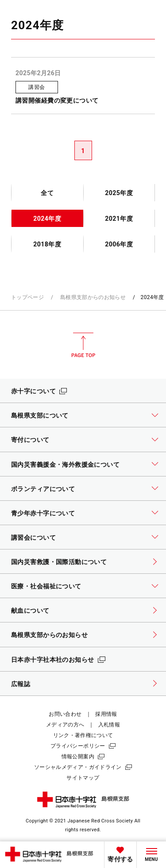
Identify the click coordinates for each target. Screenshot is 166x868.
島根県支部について (40, 415)
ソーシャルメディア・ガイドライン (78, 767)
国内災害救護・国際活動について (59, 562)
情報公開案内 (78, 757)
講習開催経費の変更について (57, 100)
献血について (30, 611)
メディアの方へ (65, 725)
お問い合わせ (65, 714)
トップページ (27, 297)
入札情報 (109, 725)
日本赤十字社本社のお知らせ (53, 660)
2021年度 (119, 219)
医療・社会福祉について (46, 586)
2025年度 (119, 193)
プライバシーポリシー (78, 746)
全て (47, 193)
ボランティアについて (43, 489)
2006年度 (119, 244)
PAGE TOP (83, 345)
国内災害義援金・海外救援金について (65, 465)
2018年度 (47, 244)
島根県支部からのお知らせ (93, 297)
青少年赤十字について (43, 513)
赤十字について (33, 391)
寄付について (30, 440)
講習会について (33, 538)
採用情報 (106, 714)
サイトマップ (83, 778)
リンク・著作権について (83, 735)
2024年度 (47, 219)
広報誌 (21, 684)
